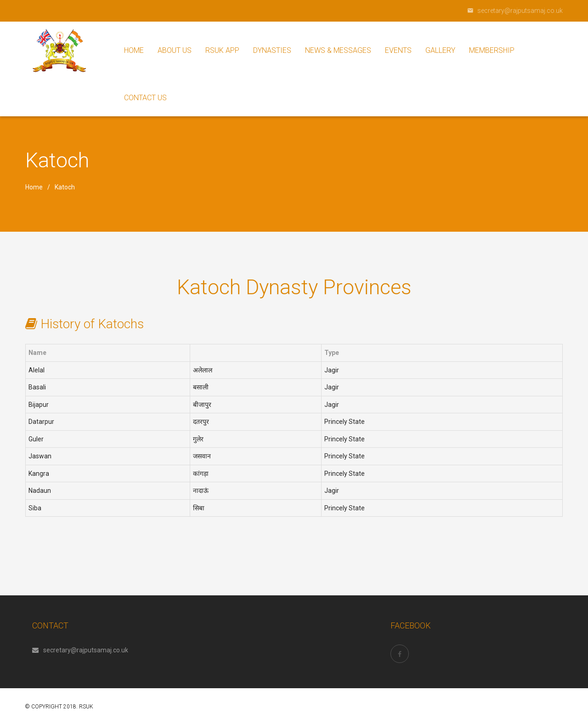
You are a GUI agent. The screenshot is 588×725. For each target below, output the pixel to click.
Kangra (39, 474)
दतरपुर (201, 422)
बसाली (201, 387)
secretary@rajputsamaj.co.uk (80, 650)
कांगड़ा (201, 474)
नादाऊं (201, 491)
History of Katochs (92, 324)
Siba (35, 508)
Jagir (332, 370)
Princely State (345, 422)
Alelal (37, 370)
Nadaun (40, 491)
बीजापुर (202, 405)
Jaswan (40, 456)
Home (34, 187)
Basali (37, 387)
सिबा (199, 508)
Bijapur (39, 405)
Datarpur (41, 422)
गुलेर (198, 439)
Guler (36, 439)
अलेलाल (203, 370)
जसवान (202, 456)
